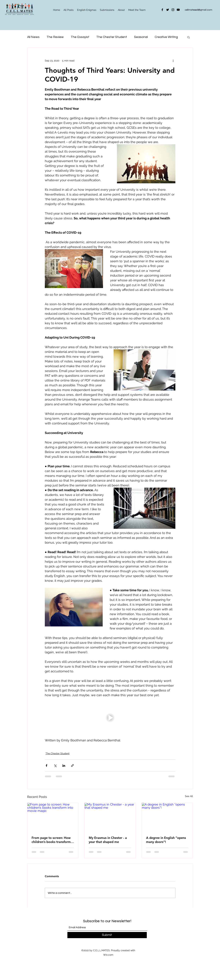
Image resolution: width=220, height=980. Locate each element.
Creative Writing (166, 37)
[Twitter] (168, 10)
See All (189, 796)
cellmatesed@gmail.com (198, 10)
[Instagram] (173, 10)
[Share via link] (72, 766)
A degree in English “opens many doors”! (166, 840)
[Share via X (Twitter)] (55, 766)
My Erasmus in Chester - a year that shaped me (108, 840)
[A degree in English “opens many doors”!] (167, 817)
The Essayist (80, 37)
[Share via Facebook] (46, 766)
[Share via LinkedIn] (64, 766)
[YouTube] (178, 10)
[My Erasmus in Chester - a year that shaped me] (110, 817)
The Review (55, 37)
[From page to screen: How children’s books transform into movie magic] (53, 817)
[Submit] (107, 935)
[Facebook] (162, 10)
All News (33, 37)
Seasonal (141, 37)
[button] (189, 37)
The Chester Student (112, 37)
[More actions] (173, 61)
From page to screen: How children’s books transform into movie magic (51, 840)
